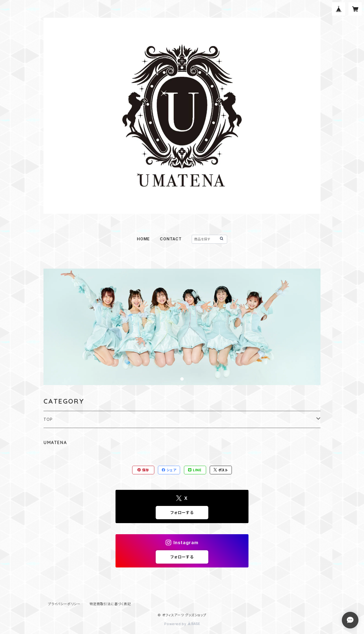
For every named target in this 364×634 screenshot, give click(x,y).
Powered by (182, 624)
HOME (143, 239)
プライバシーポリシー (64, 604)
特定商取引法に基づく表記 (110, 604)
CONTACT (171, 239)
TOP (48, 419)
